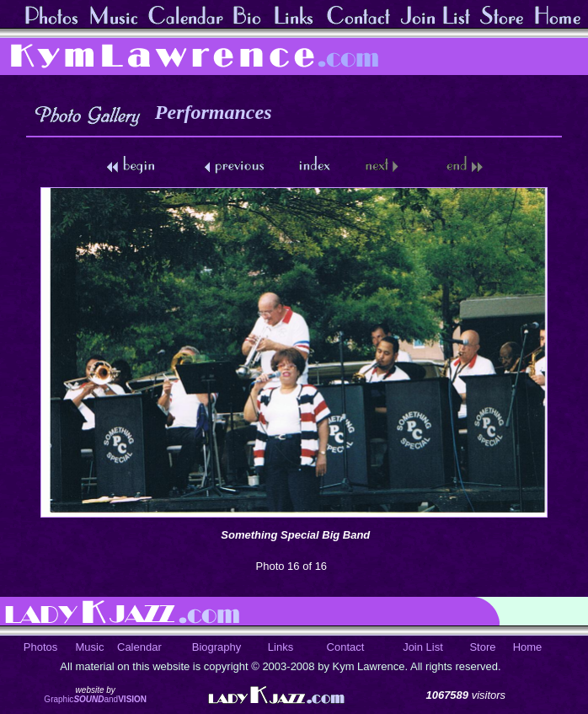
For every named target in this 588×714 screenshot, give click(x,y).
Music (90, 647)
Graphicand (95, 699)
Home (528, 647)
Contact (346, 647)
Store (482, 647)
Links (281, 647)
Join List (423, 647)
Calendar (139, 647)
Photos (40, 647)
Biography (217, 647)
